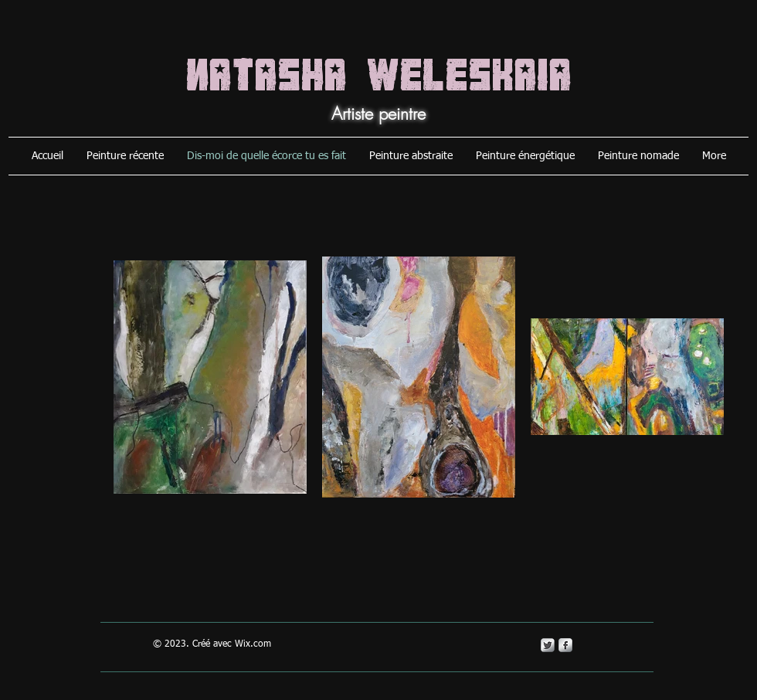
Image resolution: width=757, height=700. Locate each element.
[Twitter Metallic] (548, 645)
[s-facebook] (565, 645)
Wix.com (253, 644)
